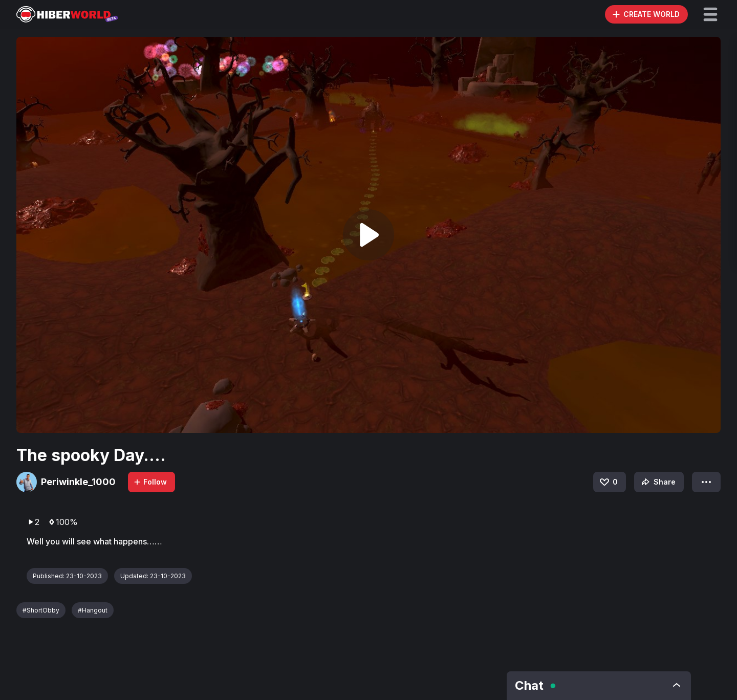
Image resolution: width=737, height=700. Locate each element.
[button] (710, 14)
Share (657, 482)
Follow (150, 482)
